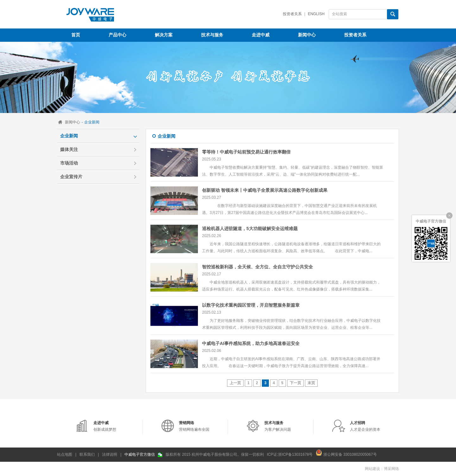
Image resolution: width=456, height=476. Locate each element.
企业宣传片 (71, 177)
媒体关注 (69, 149)
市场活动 (69, 163)
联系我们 (87, 454)
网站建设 (372, 469)
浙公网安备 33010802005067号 (346, 453)
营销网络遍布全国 (194, 426)
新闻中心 (73, 122)
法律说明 (110, 454)
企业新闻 (69, 136)
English (316, 14)
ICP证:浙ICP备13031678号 (290, 454)
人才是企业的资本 (365, 426)
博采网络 (391, 469)
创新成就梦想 (105, 426)
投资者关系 (292, 14)
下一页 (295, 383)
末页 (311, 383)
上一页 (235, 383)
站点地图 (65, 454)
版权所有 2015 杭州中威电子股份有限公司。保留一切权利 (215, 454)
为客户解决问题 (278, 426)
